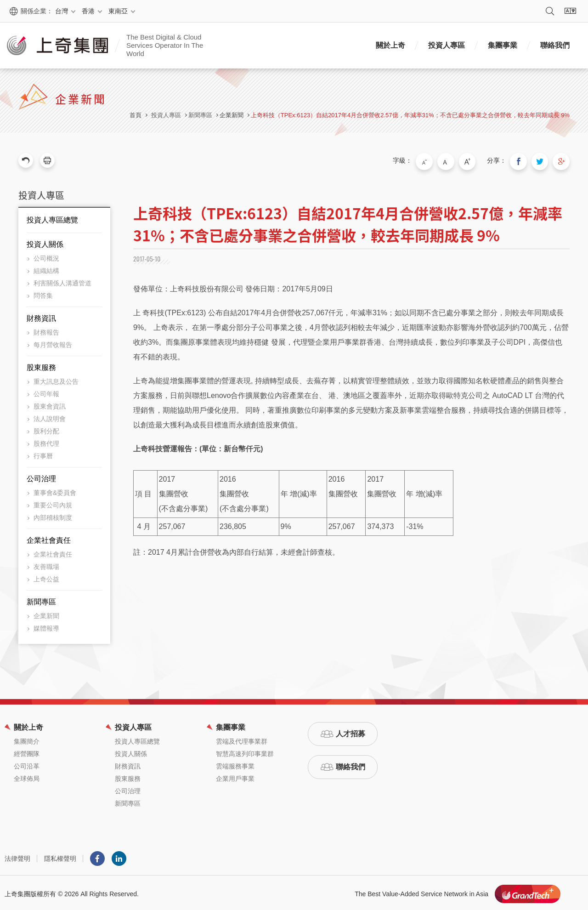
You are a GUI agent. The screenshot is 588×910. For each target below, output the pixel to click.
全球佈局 (27, 776)
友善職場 (46, 564)
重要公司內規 (53, 503)
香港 (88, 11)
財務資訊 (41, 316)
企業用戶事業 (235, 776)
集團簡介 (27, 739)
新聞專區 (41, 600)
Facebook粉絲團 (97, 856)
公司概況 (46, 256)
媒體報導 (46, 626)
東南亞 (118, 11)
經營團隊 (27, 751)
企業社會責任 (49, 538)
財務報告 (46, 330)
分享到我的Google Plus (562, 160)
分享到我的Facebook (524, 160)
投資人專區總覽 (52, 218)
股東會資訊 (50, 404)
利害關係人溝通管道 (62, 281)
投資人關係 (45, 242)
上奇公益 (46, 577)
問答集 (43, 293)
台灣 (62, 11)
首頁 (136, 115)
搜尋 (550, 11)
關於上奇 (390, 45)
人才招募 (351, 731)
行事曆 (43, 454)
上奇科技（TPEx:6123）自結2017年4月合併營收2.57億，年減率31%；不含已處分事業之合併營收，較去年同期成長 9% (410, 115)
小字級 (436, 160)
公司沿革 (27, 764)
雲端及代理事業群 (242, 739)
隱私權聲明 (60, 856)
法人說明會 (50, 416)
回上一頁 (26, 160)
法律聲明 (17, 856)
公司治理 (41, 476)
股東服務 (41, 365)
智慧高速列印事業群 (245, 751)
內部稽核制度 (53, 515)
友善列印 (47, 160)
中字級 (455, 160)
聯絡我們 (555, 45)
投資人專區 (447, 45)
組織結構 (46, 268)
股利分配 (46, 429)
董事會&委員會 (55, 490)
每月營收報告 (53, 342)
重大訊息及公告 (56, 379)
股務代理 (46, 441)
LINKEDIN (119, 856)
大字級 (475, 160)
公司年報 (46, 392)
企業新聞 (232, 115)
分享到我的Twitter (543, 160)
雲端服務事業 (235, 764)
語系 (570, 11)
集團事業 (503, 45)
